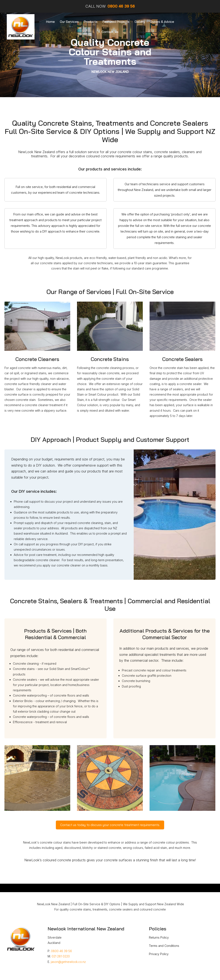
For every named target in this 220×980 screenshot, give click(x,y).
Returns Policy (159, 937)
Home (50, 22)
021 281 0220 (61, 956)
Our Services (69, 22)
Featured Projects (116, 22)
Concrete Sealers (182, 359)
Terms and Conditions (164, 946)
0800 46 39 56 (61, 951)
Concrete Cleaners (37, 359)
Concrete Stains (110, 359)
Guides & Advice (162, 22)
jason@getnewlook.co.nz (68, 962)
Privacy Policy (159, 954)
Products (91, 22)
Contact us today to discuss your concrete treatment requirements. (110, 825)
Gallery (140, 22)
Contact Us (110, 32)
